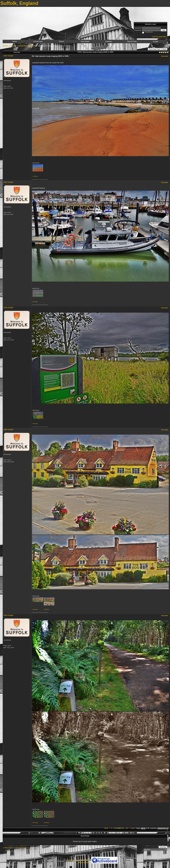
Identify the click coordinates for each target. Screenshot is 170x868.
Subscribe (163, 847)
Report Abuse (84, 863)
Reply (164, 49)
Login (164, 30)
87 (115, 828)
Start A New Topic (155, 49)
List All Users (38, 41)
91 (123, 828)
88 (117, 828)
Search (61, 41)
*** (167, 831)
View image (35, 176)
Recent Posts (132, 41)
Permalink (165, 56)
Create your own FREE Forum (78, 860)
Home (15, 41)
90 (121, 828)
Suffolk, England (9, 46)
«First (106, 828)
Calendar (108, 41)
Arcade (155, 41)
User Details (85, 41)
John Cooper (8, 56)
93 (127, 828)
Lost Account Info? (159, 37)
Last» (133, 828)
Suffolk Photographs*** (26, 46)
